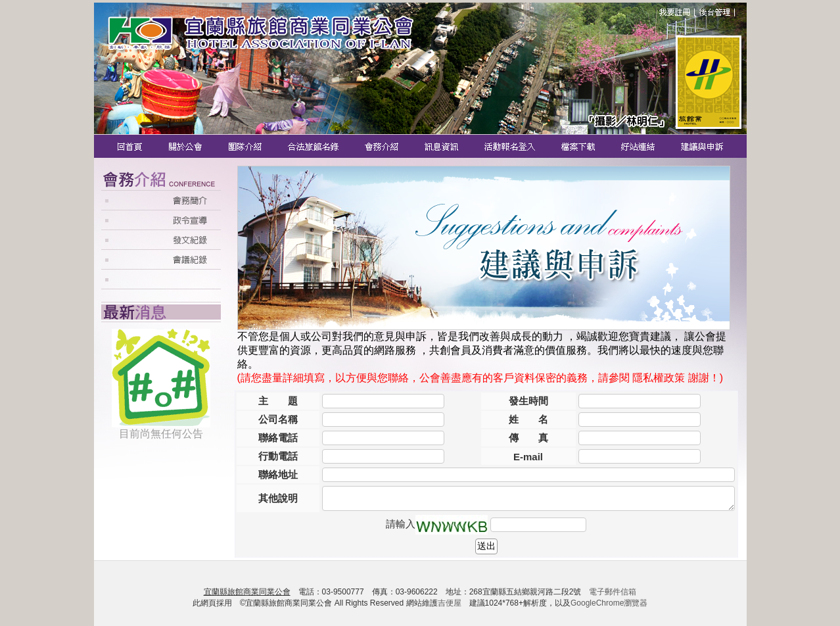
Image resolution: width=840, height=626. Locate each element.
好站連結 (640, 146)
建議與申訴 (700, 146)
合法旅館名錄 (314, 146)
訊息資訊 (443, 146)
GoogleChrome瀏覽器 (609, 603)
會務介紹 (383, 146)
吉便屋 (450, 603)
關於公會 (186, 146)
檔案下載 (579, 146)
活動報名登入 (511, 146)
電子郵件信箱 (613, 592)
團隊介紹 (246, 146)
